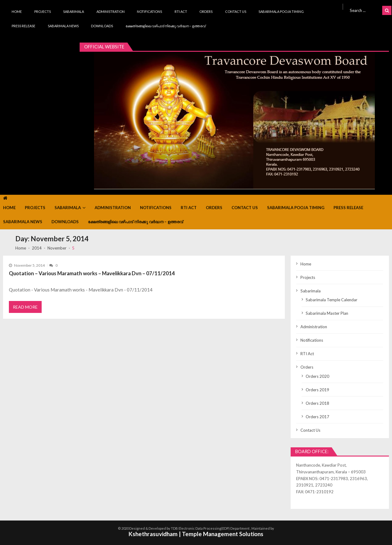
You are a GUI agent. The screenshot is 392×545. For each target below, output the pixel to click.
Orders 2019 (317, 390)
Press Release (23, 26)
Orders (206, 11)
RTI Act (181, 11)
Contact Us (236, 11)
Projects (43, 11)
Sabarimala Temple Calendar (332, 300)
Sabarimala (73, 11)
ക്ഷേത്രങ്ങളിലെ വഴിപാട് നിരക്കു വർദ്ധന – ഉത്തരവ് (166, 26)
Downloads (102, 26)
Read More (25, 307)
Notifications (149, 11)
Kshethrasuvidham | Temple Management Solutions (196, 534)
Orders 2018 (317, 403)
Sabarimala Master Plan (327, 313)
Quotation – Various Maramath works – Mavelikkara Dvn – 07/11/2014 (92, 273)
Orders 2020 (317, 376)
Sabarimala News (63, 26)
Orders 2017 (317, 417)
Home (17, 11)
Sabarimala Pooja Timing (281, 11)
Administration (111, 11)
